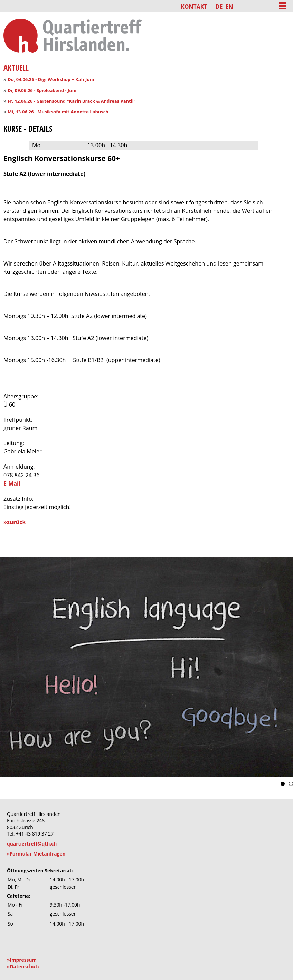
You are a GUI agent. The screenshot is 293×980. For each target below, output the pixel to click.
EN (229, 7)
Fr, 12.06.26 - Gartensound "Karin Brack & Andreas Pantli (71, 101)
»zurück (15, 522)
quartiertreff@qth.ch (32, 844)
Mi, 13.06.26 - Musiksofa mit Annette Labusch (58, 112)
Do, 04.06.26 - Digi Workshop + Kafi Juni (51, 79)
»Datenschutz (23, 966)
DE (219, 7)
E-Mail (12, 483)
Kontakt (194, 7)
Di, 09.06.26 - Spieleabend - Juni (42, 90)
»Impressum (22, 960)
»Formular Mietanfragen (36, 854)
